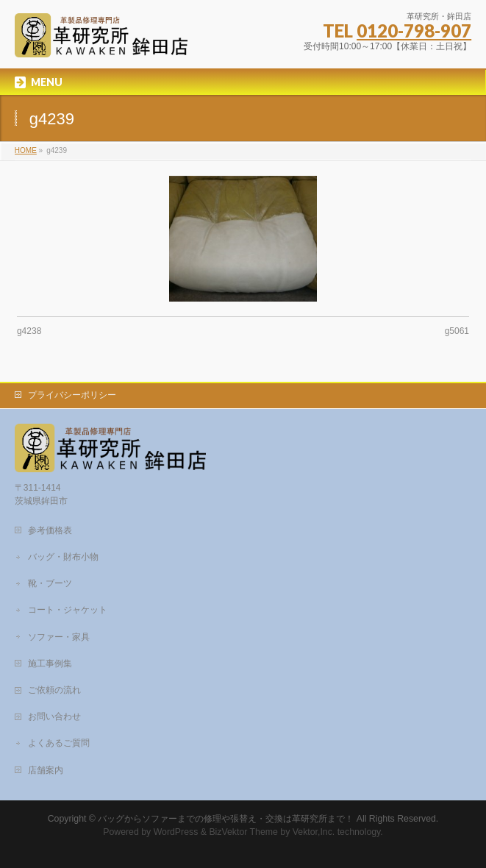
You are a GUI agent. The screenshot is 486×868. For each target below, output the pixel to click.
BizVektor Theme (243, 832)
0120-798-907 (414, 31)
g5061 (457, 331)
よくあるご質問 (59, 743)
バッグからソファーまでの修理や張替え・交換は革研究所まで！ (226, 819)
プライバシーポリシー (72, 395)
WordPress (176, 832)
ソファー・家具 (59, 637)
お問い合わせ (54, 716)
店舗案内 (46, 770)
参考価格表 (50, 530)
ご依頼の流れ (54, 690)
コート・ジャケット (68, 610)
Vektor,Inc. (314, 832)
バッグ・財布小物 (63, 557)
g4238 (29, 331)
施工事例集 (50, 664)
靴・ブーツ (50, 583)
